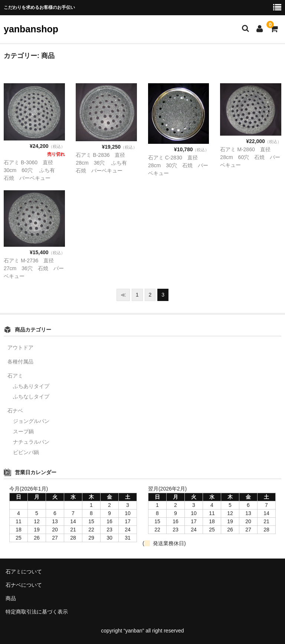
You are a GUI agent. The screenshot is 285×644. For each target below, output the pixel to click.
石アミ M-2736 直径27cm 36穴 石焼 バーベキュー (34, 268)
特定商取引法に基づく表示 (37, 612)
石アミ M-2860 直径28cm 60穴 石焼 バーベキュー (250, 157)
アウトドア (20, 347)
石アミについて (24, 572)
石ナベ (15, 411)
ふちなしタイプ (31, 397)
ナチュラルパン (31, 442)
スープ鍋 (23, 431)
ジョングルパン (31, 421)
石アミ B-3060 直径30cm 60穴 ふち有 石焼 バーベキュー (32, 170)
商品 (11, 598)
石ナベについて (24, 585)
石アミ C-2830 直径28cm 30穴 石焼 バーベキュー (178, 165)
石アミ (15, 376)
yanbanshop (31, 29)
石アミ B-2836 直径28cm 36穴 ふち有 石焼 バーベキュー (104, 163)
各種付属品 (20, 362)
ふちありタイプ (31, 386)
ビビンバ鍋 (26, 452)
